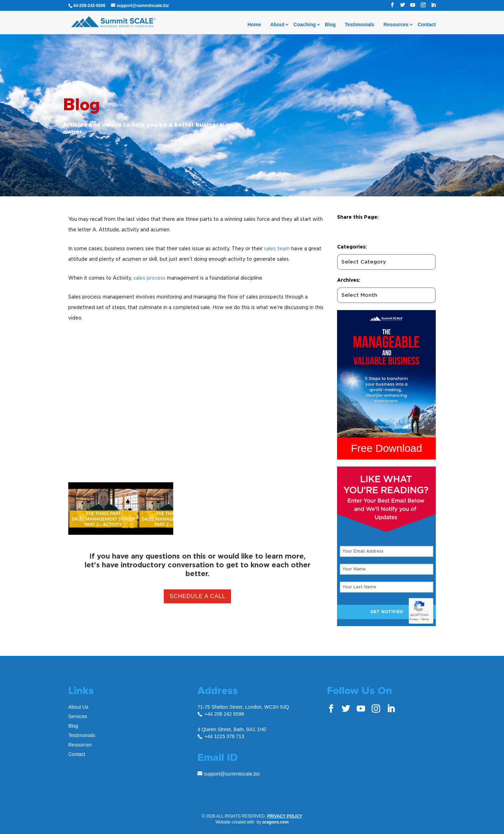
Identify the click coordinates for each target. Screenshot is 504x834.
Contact (427, 25)
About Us (78, 707)
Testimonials (360, 25)
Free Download (387, 448)
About (277, 25)
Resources (396, 25)
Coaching (304, 25)
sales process (149, 278)
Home (254, 25)
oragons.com (275, 822)
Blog (330, 25)
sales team (277, 248)
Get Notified (387, 612)
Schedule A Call (197, 596)
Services (78, 716)
